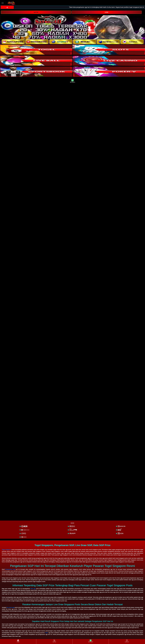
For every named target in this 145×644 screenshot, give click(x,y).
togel (46, 633)
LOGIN (107, 12)
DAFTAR (36, 12)
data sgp (33, 589)
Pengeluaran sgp (10, 569)
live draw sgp (10, 607)
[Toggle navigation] (3, 3)
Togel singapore (6, 550)
